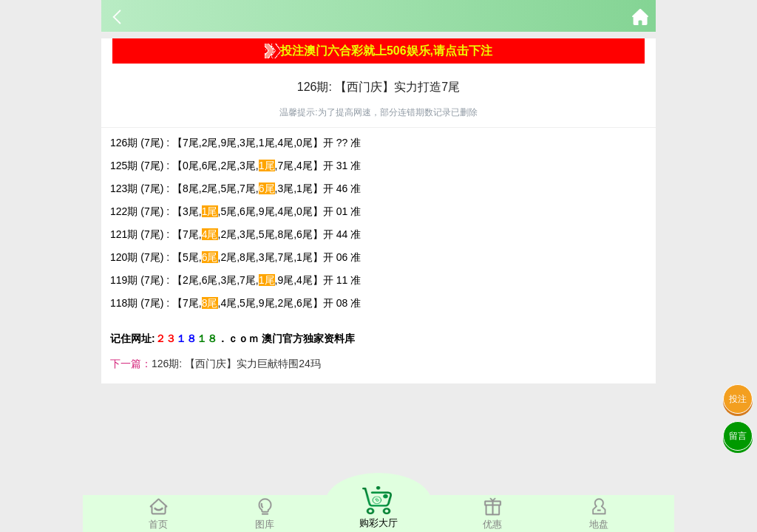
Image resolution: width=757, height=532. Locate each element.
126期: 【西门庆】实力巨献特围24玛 (236, 364)
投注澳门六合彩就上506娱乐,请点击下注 (378, 51)
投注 (738, 399)
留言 (738, 436)
